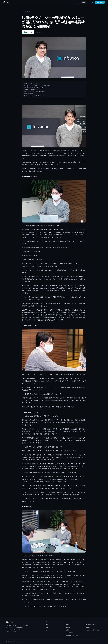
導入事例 (68, 627)
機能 (47, 625)
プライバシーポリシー (91, 625)
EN (80, 2)
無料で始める (100, 2)
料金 (47, 627)
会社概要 (68, 630)
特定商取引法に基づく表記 (92, 630)
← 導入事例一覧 (26, 12)
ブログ (67, 625)
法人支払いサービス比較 (72, 635)
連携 (47, 630)
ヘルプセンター (69, 633)
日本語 (84, 2)
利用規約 (88, 627)
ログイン (91, 2)
